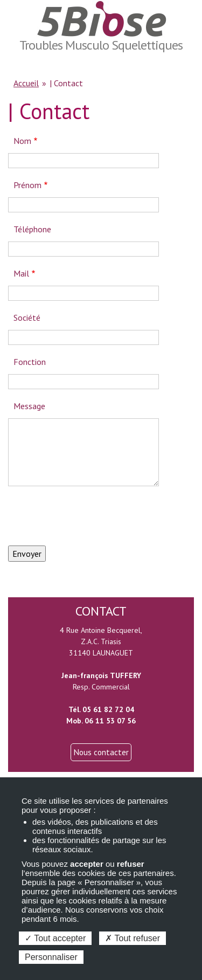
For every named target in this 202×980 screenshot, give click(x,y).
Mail (21, 273)
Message (29, 406)
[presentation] (90, 516)
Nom (22, 141)
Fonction (30, 362)
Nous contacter (101, 752)
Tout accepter (55, 938)
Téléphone (32, 229)
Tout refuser (133, 938)
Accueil (26, 83)
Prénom (27, 185)
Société (27, 318)
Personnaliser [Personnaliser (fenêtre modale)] (51, 957)
